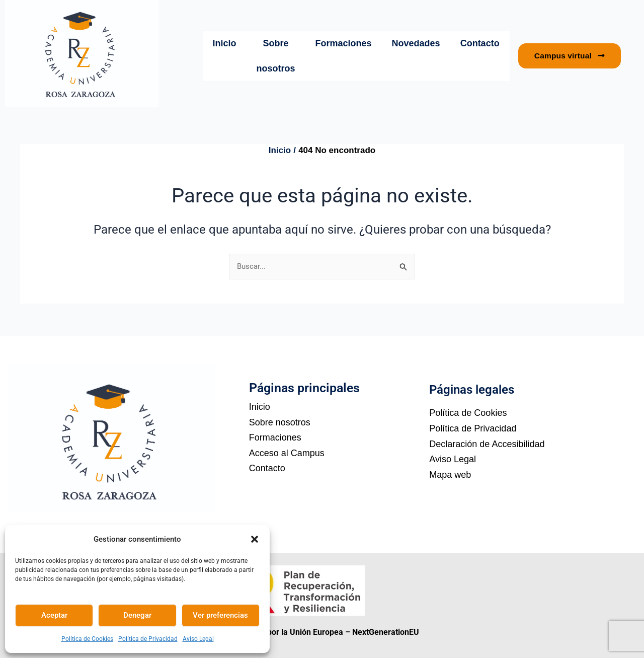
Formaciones (344, 43)
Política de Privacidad (148, 639)
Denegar (137, 615)
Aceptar (54, 615)
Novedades (416, 43)
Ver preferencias (220, 615)
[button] (255, 539)
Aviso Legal (198, 639)
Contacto (480, 43)
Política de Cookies (87, 639)
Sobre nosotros (276, 56)
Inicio (225, 43)
